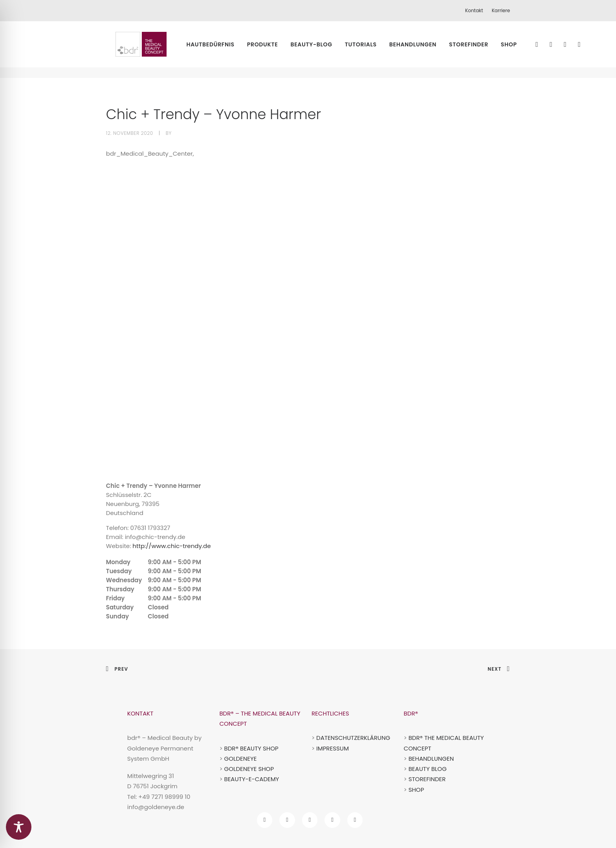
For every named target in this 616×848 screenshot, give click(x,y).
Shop (521, 50)
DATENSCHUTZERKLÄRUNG (353, 738)
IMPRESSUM (333, 748)
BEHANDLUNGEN (431, 759)
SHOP (416, 790)
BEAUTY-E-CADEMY (251, 779)
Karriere (501, 10)
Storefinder (481, 50)
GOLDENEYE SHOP (249, 769)
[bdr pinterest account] (355, 820)
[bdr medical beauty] (143, 50)
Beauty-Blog (324, 50)
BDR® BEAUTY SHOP (251, 748)
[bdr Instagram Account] (287, 820)
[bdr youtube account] (332, 820)
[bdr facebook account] (265, 820)
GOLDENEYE (240, 759)
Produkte (275, 50)
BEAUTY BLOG (428, 769)
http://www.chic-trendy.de (171, 546)
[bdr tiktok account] (310, 820)
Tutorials (373, 50)
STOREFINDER (427, 779)
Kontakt (474, 10)
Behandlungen (425, 50)
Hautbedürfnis (222, 50)
